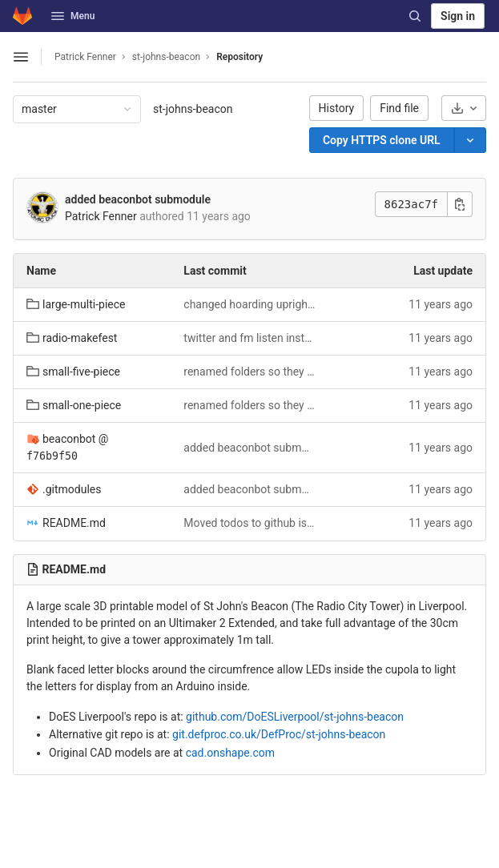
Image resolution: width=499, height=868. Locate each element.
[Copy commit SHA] (460, 204)
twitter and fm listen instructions (249, 338)
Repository (239, 57)
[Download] (464, 108)
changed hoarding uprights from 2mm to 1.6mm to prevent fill (249, 304)
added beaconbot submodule (138, 199)
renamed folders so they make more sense (249, 372)
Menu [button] (73, 16)
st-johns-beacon (193, 109)
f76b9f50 (52, 456)
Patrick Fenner (85, 57)
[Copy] (382, 140)
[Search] (415, 16)
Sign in (458, 16)
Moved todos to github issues (249, 523)
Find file (399, 108)
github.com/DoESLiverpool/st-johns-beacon (295, 717)
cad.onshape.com (230, 753)
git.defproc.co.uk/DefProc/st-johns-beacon (279, 734)
